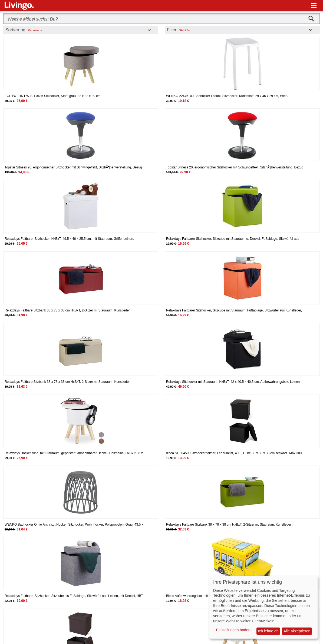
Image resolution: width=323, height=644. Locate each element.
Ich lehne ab (268, 631)
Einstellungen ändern (234, 630)
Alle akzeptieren (297, 631)
